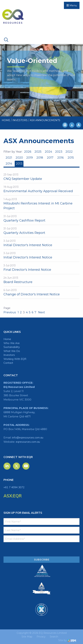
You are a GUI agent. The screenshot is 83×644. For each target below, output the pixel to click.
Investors (9, 355)
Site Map (27, 637)
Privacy (41, 637)
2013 (19, 164)
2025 (38, 152)
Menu (72, 5)
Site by (67, 640)
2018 (40, 158)
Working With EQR (15, 359)
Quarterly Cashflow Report (24, 220)
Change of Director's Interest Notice (32, 294)
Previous (10, 312)
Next (41, 312)
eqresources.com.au (28, 442)
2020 (19, 158)
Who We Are (12, 343)
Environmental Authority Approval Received (38, 191)
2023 (59, 152)
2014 (9, 164)
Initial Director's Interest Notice (28, 245)
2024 (48, 152)
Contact (8, 363)
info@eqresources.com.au (28, 438)
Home (7, 339)
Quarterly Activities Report (24, 233)
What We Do (12, 351)
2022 (69, 152)
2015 (71, 158)
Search (54, 637)
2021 (9, 158)
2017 (50, 158)
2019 (30, 158)
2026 (28, 152)
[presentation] (25, 549)
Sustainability (12, 347)
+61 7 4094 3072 (14, 487)
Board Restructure (18, 282)
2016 (60, 158)
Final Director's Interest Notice (27, 270)
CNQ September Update (23, 179)
